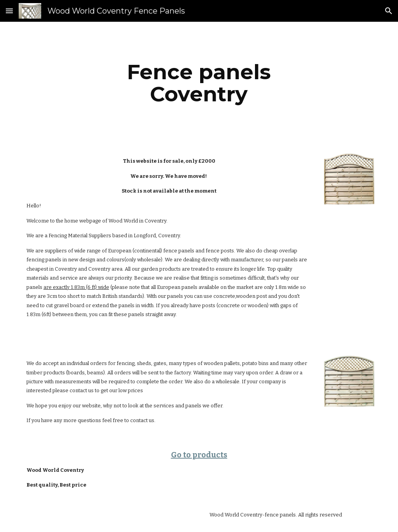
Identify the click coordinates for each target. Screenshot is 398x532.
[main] (199, 83)
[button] (9, 11)
